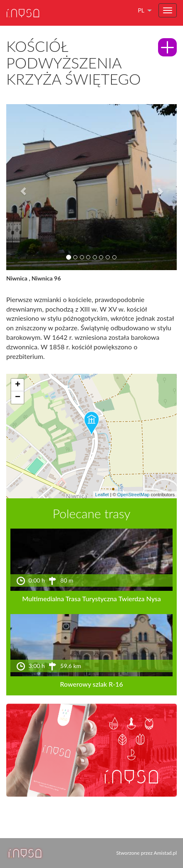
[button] (19, 187)
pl (141, 10)
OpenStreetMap (134, 495)
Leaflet (102, 495)
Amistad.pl (165, 853)
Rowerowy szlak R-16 (91, 684)
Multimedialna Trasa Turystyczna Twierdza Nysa (91, 599)
